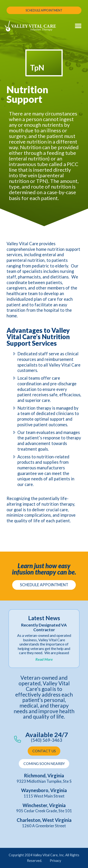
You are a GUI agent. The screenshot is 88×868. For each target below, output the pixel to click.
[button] (78, 26)
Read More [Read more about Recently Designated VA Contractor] (44, 659)
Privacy (55, 861)
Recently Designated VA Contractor (44, 627)
